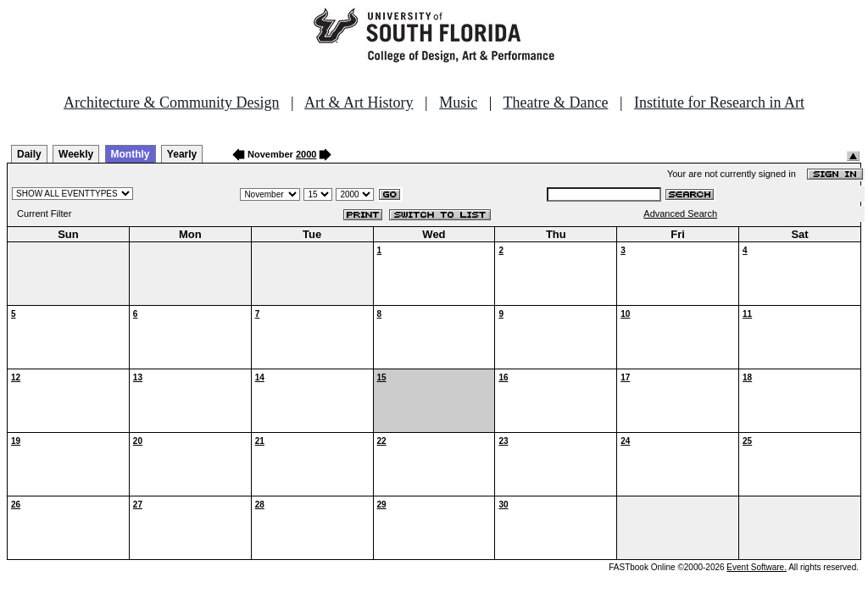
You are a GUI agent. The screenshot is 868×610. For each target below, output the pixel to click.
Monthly (131, 154)
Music (458, 103)
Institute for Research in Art (719, 103)
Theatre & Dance (555, 103)
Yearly (182, 154)
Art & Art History (359, 103)
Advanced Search (680, 213)
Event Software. (757, 567)
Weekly (76, 154)
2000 (306, 154)
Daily (29, 154)
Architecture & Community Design (171, 103)
